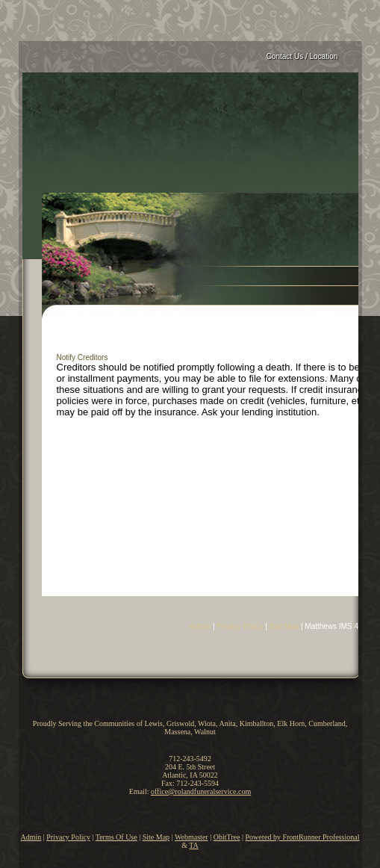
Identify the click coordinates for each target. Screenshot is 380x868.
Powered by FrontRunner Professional (302, 837)
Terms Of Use (116, 837)
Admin (200, 626)
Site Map (284, 626)
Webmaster (191, 837)
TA (194, 845)
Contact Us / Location (302, 56)
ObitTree (227, 837)
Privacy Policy (240, 626)
